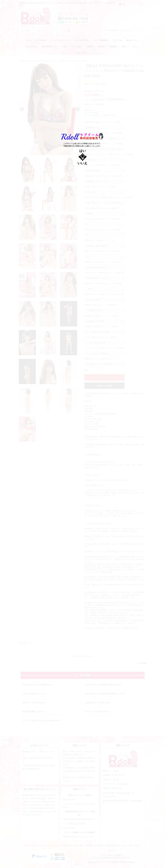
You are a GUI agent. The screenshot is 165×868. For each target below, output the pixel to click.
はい (83, 151)
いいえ (82, 163)
